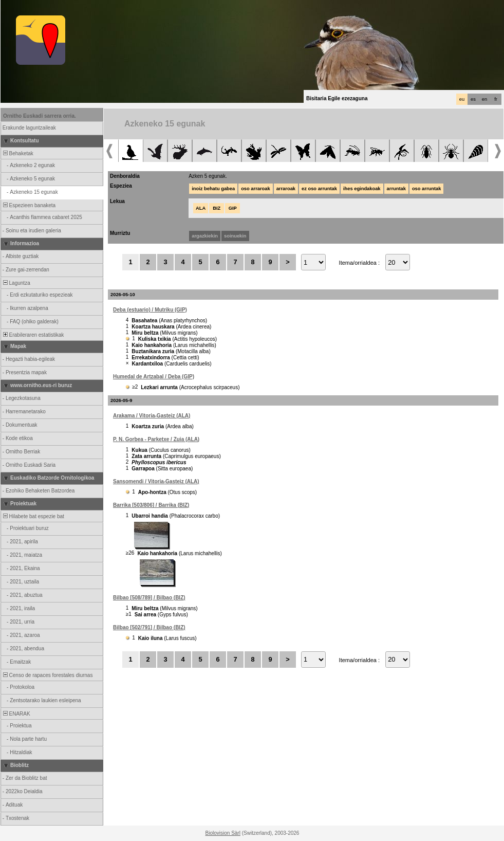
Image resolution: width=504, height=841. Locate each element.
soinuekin (235, 236)
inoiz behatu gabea (213, 189)
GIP (233, 208)
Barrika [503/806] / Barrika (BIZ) (151, 505)
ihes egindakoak (362, 189)
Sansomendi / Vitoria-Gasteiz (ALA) (156, 481)
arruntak (396, 189)
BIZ (217, 208)
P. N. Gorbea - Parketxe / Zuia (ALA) (156, 439)
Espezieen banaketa (29, 205)
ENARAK (16, 714)
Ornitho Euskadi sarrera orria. (40, 116)
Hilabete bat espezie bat (33, 516)
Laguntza (16, 283)
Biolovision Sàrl (223, 833)
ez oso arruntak (319, 189)
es (473, 99)
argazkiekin (205, 236)
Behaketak (17, 153)
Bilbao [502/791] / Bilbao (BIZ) (149, 627)
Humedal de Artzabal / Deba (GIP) (154, 377)
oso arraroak (256, 189)
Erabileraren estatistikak (33, 335)
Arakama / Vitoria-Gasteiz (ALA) (152, 416)
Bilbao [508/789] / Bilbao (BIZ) (149, 598)
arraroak (286, 189)
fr (496, 99)
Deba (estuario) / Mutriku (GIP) (150, 310)
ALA (201, 208)
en (484, 99)
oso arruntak (427, 189)
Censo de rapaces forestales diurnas (47, 675)
